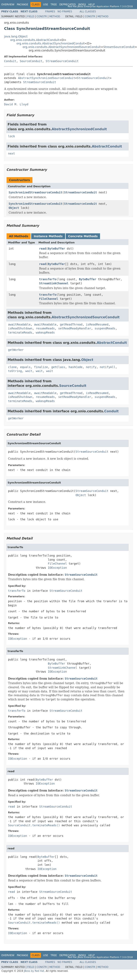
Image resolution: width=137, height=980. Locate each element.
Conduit (10, 61)
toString (15, 371)
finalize (41, 367)
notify (91, 367)
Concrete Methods (83, 236)
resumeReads (45, 328)
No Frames (65, 12)
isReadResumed (97, 324)
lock (12, 136)
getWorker (16, 350)
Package (22, 5)
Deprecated (68, 5)
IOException (57, 568)
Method (55, 16)
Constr (42, 16)
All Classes (88, 12)
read (43, 249)
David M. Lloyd (16, 104)
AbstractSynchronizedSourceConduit (46, 78)
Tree (54, 5)
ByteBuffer (56, 249)
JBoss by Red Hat (34, 971)
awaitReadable (19, 324)
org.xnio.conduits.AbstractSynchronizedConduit (51, 43)
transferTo (48, 279)
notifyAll (108, 367)
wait (29, 371)
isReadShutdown (20, 328)
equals (25, 367)
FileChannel (49, 299)
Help (92, 5)
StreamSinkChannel (54, 283)
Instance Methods (48, 236)
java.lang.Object (16, 36)
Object (14, 208)
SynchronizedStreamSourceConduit (35, 192)
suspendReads (105, 328)
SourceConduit (31, 61)
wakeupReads (45, 332)
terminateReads (20, 332)
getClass (58, 367)
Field (31, 16)
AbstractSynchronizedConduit (79, 129)
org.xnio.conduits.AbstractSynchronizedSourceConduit (62, 47)
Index (82, 5)
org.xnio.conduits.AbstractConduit (35, 40)
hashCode (75, 367)
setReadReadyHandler (75, 328)
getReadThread (71, 324)
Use (46, 5)
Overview (8, 5)
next (12, 153)
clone (12, 367)
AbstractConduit (107, 146)
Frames (50, 12)
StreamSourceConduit (119, 47)
